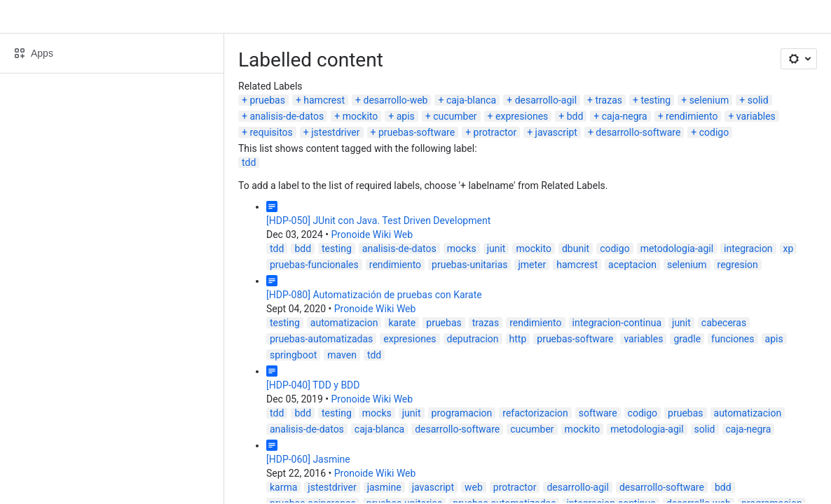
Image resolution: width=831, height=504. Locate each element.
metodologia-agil (677, 248)
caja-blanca (471, 100)
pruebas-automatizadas (321, 339)
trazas (609, 100)
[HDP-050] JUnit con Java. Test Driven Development (378, 220)
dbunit (576, 248)
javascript (556, 132)
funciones (733, 339)
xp (789, 248)
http (518, 339)
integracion (748, 248)
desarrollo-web (396, 100)
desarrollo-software (638, 132)
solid (758, 100)
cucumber (455, 116)
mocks (462, 248)
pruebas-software (417, 132)
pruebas (267, 100)
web (474, 487)
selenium (709, 100)
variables (756, 116)
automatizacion (344, 323)
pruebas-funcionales (314, 265)
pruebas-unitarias (469, 265)
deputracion (473, 339)
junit (496, 248)
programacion (462, 413)
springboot (293, 355)
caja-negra (625, 116)
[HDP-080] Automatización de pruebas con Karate (374, 295)
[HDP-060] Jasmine (308, 459)
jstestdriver (335, 132)
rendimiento (692, 116)
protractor (495, 132)
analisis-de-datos (287, 116)
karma (283, 487)
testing (655, 100)
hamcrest (324, 100)
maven (342, 355)
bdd (575, 116)
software (598, 413)
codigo (714, 132)
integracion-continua (617, 323)
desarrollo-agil (546, 100)
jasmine (384, 487)
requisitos (271, 132)
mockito (360, 116)
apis (406, 116)
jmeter (532, 265)
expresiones (522, 116)
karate (402, 323)
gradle (687, 339)
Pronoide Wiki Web (372, 234)
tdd (249, 162)
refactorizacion (535, 413)
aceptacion (632, 265)
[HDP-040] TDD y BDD (313, 385)
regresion (738, 265)
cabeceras (724, 323)
